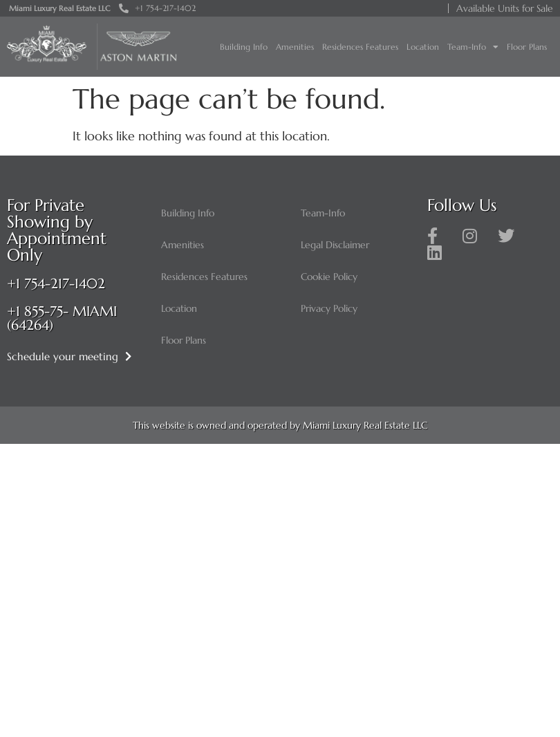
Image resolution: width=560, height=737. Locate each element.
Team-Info (473, 47)
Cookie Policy (329, 277)
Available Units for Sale (505, 8)
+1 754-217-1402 (56, 284)
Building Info (244, 47)
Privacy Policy (329, 308)
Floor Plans (527, 47)
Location (423, 47)
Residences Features (360, 47)
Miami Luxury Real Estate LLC (59, 8)
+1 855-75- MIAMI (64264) (62, 318)
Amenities (295, 47)
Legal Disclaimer (335, 245)
